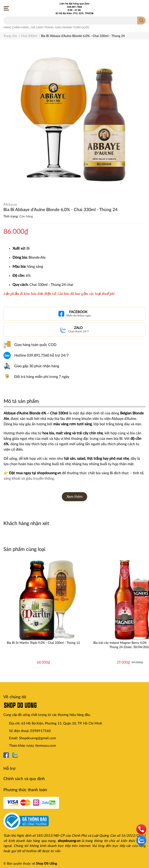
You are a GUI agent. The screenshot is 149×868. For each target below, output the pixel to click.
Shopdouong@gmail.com (37, 738)
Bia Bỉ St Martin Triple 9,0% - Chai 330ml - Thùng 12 (43, 643)
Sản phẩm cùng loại (24, 549)
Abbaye (10, 204)
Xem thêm (74, 497)
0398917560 (41, 731)
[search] (141, 21)
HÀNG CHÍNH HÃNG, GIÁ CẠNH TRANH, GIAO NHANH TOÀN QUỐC (47, 27)
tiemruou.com (46, 746)
